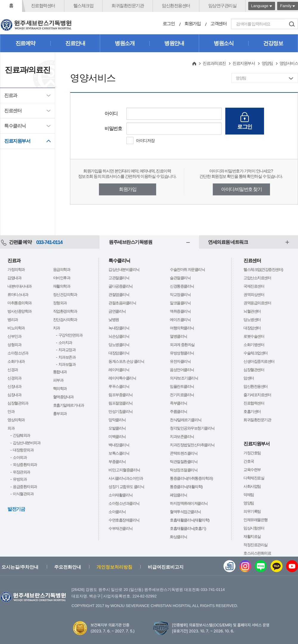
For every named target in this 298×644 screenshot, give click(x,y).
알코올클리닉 (180, 303)
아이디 (111, 113)
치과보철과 (67, 364)
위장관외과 (21, 472)
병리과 (13, 320)
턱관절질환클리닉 (184, 462)
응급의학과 (62, 270)
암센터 (249, 378)
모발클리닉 (117, 428)
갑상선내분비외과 (27, 443)
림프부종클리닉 (121, 395)
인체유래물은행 (256, 520)
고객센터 (218, 23)
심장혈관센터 (254, 370)
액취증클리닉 (180, 311)
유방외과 (20, 479)
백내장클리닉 (119, 445)
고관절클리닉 (119, 278)
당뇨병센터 (252, 320)
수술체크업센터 (256, 353)
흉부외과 (60, 414)
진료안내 (75, 43)
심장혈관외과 (18, 403)
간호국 (249, 461)
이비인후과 (62, 278)
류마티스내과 (18, 295)
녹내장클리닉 (119, 328)
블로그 (261, 566)
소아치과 (65, 343)
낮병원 (114, 320)
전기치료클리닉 (182, 395)
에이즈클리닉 (180, 320)
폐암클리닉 (179, 495)
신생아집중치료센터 (259, 361)
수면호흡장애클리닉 (124, 520)
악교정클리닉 (180, 295)
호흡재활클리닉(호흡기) (188, 528)
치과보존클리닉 (182, 437)
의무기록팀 (252, 511)
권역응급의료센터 (257, 303)
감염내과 (14, 278)
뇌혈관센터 (252, 311)
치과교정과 (67, 350)
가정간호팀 (252, 453)
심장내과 (14, 395)
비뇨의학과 (16, 328)
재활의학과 (62, 286)
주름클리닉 (179, 411)
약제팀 (249, 495)
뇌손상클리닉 (119, 336)
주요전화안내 (68, 567)
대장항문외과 (23, 450)
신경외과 (14, 378)
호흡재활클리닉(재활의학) (190, 520)
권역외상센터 (254, 295)
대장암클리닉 (119, 353)
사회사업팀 (252, 486)
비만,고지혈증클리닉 (124, 470)
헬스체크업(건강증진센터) (263, 270)
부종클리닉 (117, 462)
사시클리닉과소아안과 (126, 478)
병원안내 (174, 43)
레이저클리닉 (119, 370)
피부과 (58, 380)
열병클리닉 (179, 336)
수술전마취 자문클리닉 (187, 270)
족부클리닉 (179, 403)
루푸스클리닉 (119, 386)
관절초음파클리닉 (122, 303)
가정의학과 (16, 270)
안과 (11, 411)
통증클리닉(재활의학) (186, 487)
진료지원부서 (17, 141)
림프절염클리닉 (121, 403)
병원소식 (223, 43)
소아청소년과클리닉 (124, 503)
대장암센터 (252, 328)
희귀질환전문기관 (128, 6)
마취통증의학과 (20, 303)
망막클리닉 (117, 420)
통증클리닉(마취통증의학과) (191, 478)
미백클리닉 (117, 437)
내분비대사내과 (20, 286)
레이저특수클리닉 (122, 378)
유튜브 (292, 566)
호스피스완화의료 (257, 553)
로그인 (169, 23)
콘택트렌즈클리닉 (184, 453)
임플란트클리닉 (182, 386)
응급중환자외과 (25, 487)
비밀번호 (113, 128)
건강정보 (273, 43)
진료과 (11, 95)
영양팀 (267, 63)
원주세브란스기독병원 (130, 242)
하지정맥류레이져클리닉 (189, 503)
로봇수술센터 (254, 336)
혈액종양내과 (63, 397)
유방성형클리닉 (182, 353)
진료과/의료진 (214, 63)
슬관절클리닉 (180, 278)
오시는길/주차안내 (20, 567)
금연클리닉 (117, 311)
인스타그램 (245, 566)
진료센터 (13, 111)
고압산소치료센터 (257, 278)
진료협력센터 (43, 6)
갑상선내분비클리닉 (124, 270)
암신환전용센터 (176, 6)
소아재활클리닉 (121, 495)
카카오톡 (277, 566)
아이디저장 (145, 140)
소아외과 (20, 457)
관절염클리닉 (119, 295)
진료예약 (25, 43)
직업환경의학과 (65, 311)
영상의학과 (16, 420)
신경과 (13, 370)
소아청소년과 (18, 353)
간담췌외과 (21, 435)
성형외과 (14, 345)
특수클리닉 (15, 126)
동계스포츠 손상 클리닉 (126, 361)
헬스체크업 (83, 6)
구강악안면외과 (70, 335)
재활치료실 (252, 536)
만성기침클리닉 (121, 411)
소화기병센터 (254, 345)
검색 (292, 24)
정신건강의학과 (65, 295)
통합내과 (60, 372)
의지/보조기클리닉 (184, 378)
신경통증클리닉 (182, 286)
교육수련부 (252, 470)
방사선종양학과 (20, 311)
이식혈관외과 (23, 494)
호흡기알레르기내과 (69, 405)
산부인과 (14, 336)
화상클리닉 (179, 537)
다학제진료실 (254, 478)
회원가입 (193, 23)
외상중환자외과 (25, 465)
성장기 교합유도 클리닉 (126, 487)
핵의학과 (60, 389)
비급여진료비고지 (166, 567)
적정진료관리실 (256, 545)
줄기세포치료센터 (257, 395)
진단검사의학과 (65, 320)
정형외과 (60, 303)
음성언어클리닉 (182, 370)
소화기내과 (16, 361)
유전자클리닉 (180, 361)
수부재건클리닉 (121, 528)
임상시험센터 (254, 528)
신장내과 (14, 386)
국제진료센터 (254, 286)
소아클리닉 (117, 512)
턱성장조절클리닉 (184, 470)
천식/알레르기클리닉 (186, 420)
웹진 (229, 566)
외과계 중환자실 (182, 345)
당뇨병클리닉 (119, 345)
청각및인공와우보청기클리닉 (192, 428)
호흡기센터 (252, 411)
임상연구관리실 (222, 6)
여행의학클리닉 (182, 328)
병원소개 (125, 43)
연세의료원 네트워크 (228, 242)
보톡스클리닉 (119, 453)
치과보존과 (67, 357)
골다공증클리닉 (121, 286)
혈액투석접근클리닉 (185, 512)
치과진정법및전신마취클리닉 (192, 445)
